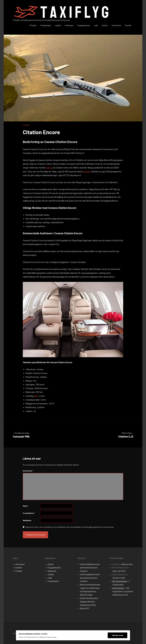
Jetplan (58, 25)
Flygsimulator (118, 585)
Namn (26, 506)
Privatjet (33, 25)
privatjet (87, 171)
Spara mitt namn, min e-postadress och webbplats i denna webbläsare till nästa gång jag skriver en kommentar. (70, 527)
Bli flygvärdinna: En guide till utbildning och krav (123, 591)
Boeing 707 (85, 608)
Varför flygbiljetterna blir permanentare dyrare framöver (90, 568)
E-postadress (29, 513)
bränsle (49, 168)
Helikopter (69, 25)
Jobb (96, 25)
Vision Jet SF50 (119, 571)
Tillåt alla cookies (117, 635)
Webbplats (27, 520)
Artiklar (105, 25)
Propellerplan (46, 25)
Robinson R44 (127, 564)
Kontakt (128, 25)
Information (116, 25)
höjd (36, 396)
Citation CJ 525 (119, 578)
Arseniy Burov (118, 588)
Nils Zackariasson (120, 581)
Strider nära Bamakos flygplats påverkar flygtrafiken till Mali (89, 602)
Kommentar (28, 471)
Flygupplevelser (84, 25)
